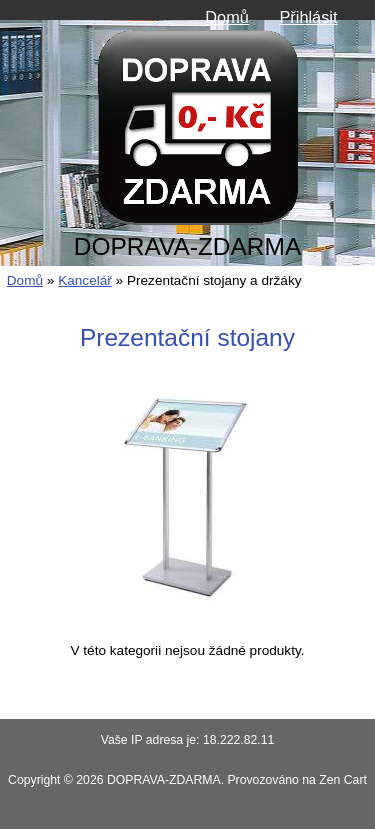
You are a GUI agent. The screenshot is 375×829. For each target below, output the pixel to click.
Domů (227, 17)
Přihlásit (308, 17)
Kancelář (85, 280)
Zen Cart (343, 780)
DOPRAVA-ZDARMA (164, 780)
